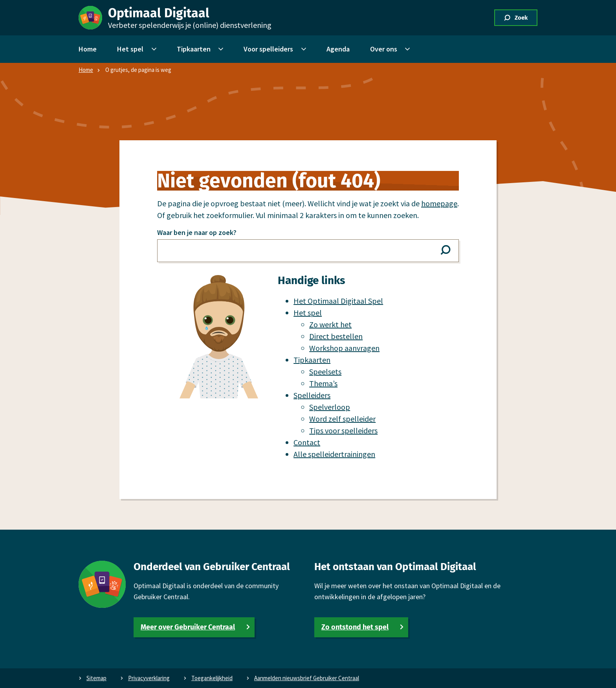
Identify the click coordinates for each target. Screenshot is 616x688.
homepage (439, 203)
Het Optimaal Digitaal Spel (338, 301)
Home (86, 70)
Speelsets (325, 372)
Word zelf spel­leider (342, 419)
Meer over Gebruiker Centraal (188, 627)
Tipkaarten (312, 360)
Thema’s (323, 383)
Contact (307, 442)
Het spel (308, 313)
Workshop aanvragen (344, 348)
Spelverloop (330, 407)
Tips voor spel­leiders (343, 430)
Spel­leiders (312, 395)
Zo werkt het (330, 324)
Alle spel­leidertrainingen (334, 454)
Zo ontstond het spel (355, 627)
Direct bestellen (336, 336)
